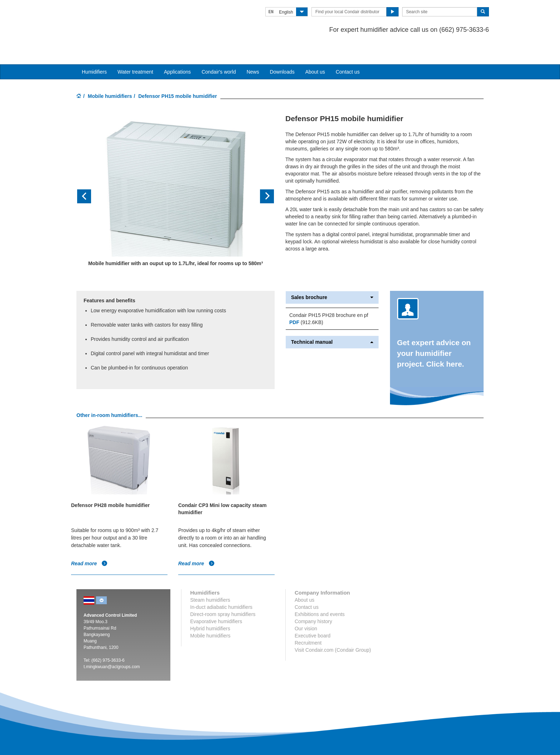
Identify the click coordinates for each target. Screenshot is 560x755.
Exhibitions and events (320, 593)
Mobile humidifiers (110, 75)
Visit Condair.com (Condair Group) (333, 629)
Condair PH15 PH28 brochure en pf (329, 294)
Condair (117, 16)
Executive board (312, 614)
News (253, 50)
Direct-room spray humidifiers (223, 593)
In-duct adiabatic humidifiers (221, 586)
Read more (89, 542)
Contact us (348, 50)
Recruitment (308, 621)
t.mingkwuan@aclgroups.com (112, 645)
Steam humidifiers (210, 578)
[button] (91, 175)
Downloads (282, 50)
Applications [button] (177, 50)
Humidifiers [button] (94, 50)
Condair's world (219, 50)
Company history (313, 600)
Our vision (306, 607)
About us (315, 50)
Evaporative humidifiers (216, 600)
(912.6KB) (306, 301)
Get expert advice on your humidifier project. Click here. (434, 332)
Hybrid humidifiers (210, 607)
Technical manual (332, 321)
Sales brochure (332, 276)
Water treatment (135, 50)
